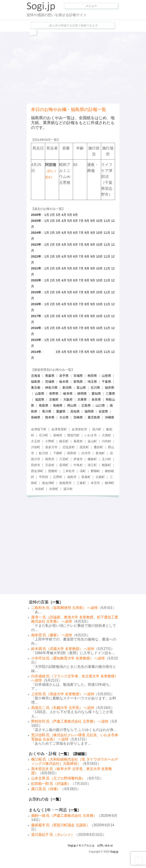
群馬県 (78, 382)
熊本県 (50, 417)
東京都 (36, 388)
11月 (107, 221)
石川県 (95, 388)
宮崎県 (78, 417)
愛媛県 (61, 411)
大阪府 (68, 399)
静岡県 (82, 394)
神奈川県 (51, 388)
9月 (93, 221)
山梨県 (40, 394)
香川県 (47, 411)
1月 (47, 215)
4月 (64, 215)
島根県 (58, 405)
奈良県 (96, 399)
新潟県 (67, 388)
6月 (75, 215)
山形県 (106, 376)
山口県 (100, 405)
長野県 (54, 394)
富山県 (81, 388)
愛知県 (96, 394)
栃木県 (64, 382)
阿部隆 (51, 171)
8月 (87, 221)
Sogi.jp (114, 852)
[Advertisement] (86, 67)
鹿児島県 (94, 417)
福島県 (36, 382)
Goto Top (139, 861)
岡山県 (72, 405)
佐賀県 (103, 411)
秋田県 (92, 376)
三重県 (110, 394)
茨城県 (50, 382)
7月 (81, 221)
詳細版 (80, 754)
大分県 (64, 417)
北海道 (36, 376)
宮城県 (78, 376)
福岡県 (89, 411)
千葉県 (106, 382)
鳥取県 (44, 405)
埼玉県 (92, 382)
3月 (58, 215)
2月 (52, 215)
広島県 (86, 405)
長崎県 (36, 417)
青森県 (50, 376)
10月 (99, 221)
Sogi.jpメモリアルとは (81, 845)
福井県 (109, 388)
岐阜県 (68, 394)
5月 (70, 215)
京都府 (54, 399)
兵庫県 (82, 399)
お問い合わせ (105, 845)
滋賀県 (40, 399)
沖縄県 (109, 417)
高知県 (75, 411)
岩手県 (64, 376)
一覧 (56, 602)
